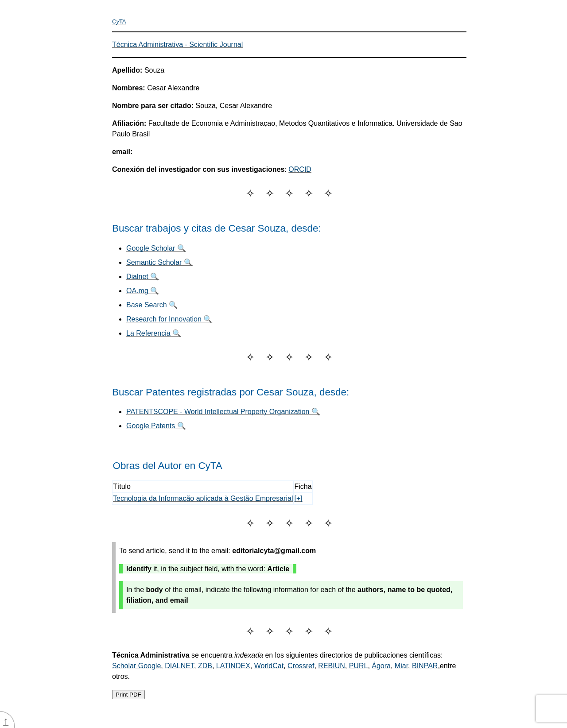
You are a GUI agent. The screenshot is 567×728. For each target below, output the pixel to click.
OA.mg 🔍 (143, 291)
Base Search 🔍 (152, 305)
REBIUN (331, 666)
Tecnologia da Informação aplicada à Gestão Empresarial (203, 498)
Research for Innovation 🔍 (169, 319)
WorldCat (269, 666)
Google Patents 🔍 (156, 426)
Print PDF (128, 695)
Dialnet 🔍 (143, 277)
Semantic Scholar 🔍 (159, 262)
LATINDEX (233, 666)
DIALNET (179, 666)
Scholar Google (136, 666)
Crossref (301, 666)
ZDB (205, 666)
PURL (359, 666)
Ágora (381, 666)
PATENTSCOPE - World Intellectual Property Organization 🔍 (223, 412)
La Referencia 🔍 (154, 333)
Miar (401, 666)
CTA (119, 21)
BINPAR (425, 666)
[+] (298, 498)
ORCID (300, 169)
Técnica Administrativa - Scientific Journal (177, 45)
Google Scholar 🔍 (156, 248)
